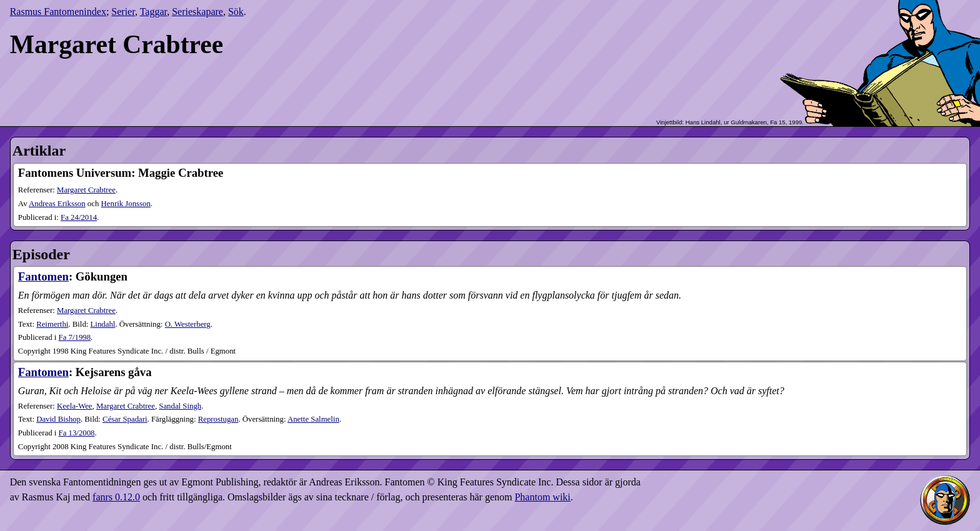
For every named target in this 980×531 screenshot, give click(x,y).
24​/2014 (79, 217)
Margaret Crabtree (86, 190)
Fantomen (43, 276)
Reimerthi (52, 324)
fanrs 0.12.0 (116, 497)
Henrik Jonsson (126, 204)
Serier (123, 12)
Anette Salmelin (313, 419)
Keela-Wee (75, 406)
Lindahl (103, 324)
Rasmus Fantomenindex (58, 12)
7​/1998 (75, 337)
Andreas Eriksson (57, 204)
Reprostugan (218, 419)
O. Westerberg (188, 324)
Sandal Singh (180, 406)
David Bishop (58, 419)
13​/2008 (77, 433)
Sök (236, 12)
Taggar (154, 12)
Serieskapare (197, 12)
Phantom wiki (542, 497)
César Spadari (125, 419)
